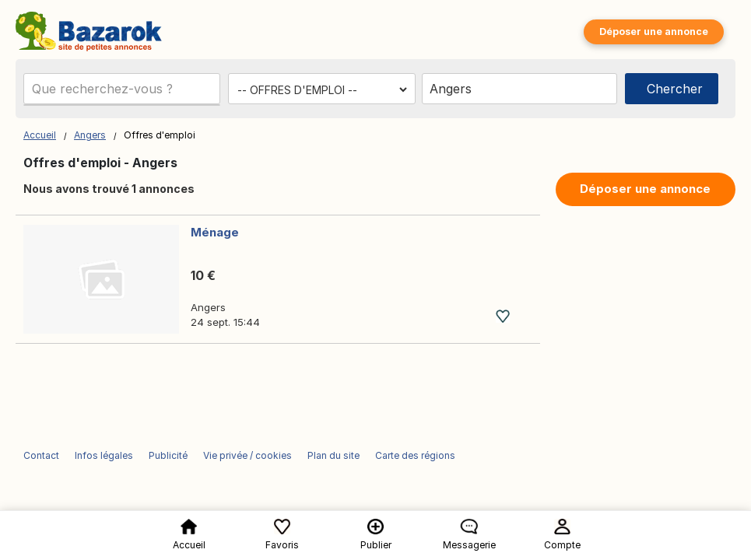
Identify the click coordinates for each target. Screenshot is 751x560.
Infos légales (104, 455)
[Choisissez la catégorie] (321, 89)
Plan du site (333, 455)
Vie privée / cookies (247, 455)
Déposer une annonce (654, 31)
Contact (41, 455)
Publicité (168, 455)
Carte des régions (415, 455)
